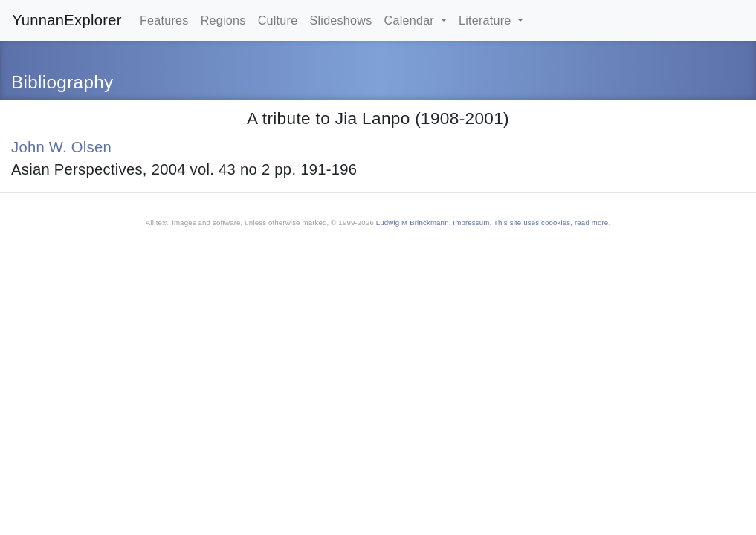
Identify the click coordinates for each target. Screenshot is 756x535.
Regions (223, 20)
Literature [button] (487, 20)
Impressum (471, 223)
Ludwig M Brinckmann (413, 223)
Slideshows (340, 20)
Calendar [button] (411, 20)
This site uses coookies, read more (551, 223)
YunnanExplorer (67, 20)
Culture (278, 20)
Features (164, 20)
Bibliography (62, 82)
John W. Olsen (61, 147)
